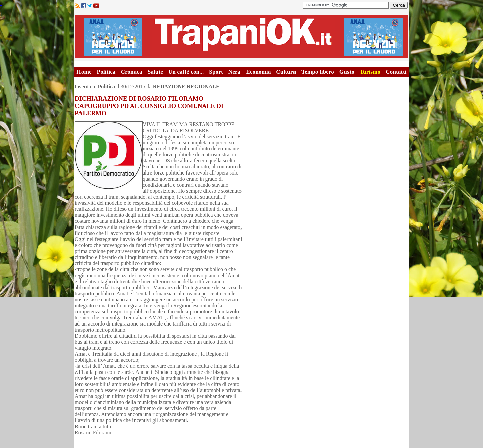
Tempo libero (318, 72)
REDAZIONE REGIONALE (186, 86)
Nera (235, 72)
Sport (216, 72)
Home (84, 72)
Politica (106, 72)
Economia (258, 72)
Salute (155, 72)
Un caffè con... (186, 72)
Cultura (286, 72)
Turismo (370, 72)
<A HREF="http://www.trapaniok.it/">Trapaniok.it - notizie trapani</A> (241, 37)
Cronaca (131, 72)
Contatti (396, 72)
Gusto (347, 72)
